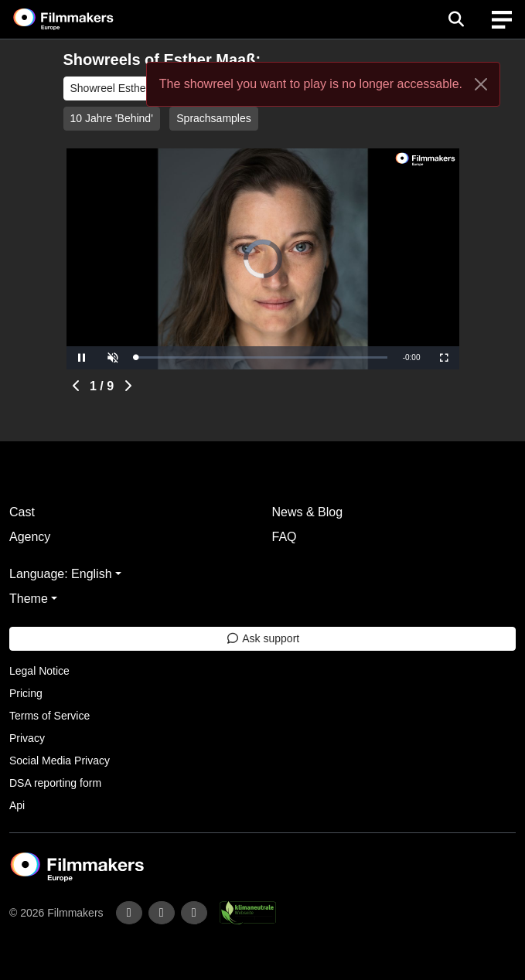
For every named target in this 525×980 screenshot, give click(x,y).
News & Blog (308, 512)
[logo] (82, 19)
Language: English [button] (61, 574)
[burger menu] (502, 20)
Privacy (27, 738)
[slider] (262, 357)
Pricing (26, 693)
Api (17, 805)
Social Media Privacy (60, 761)
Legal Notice (39, 671)
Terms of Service (49, 716)
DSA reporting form (55, 783)
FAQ (285, 537)
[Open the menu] (456, 19)
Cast (22, 512)
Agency (30, 537)
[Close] (481, 84)
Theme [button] (29, 599)
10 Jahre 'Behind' (112, 118)
